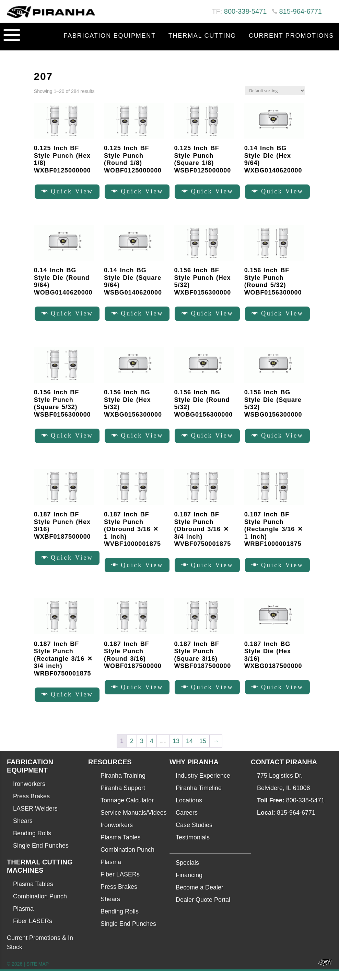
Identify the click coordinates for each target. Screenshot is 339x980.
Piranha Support (123, 797)
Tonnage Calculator (127, 809)
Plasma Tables (33, 893)
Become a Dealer (200, 896)
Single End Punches (41, 854)
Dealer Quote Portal (203, 909)
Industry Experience (203, 785)
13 (176, 750)
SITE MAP (38, 973)
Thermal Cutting (202, 36)
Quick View (74, 192)
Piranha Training (123, 785)
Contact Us (311, 53)
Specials (187, 872)
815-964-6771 (300, 11)
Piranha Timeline (199, 797)
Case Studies (194, 834)
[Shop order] (275, 91)
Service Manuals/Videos (134, 822)
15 (203, 750)
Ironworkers (29, 793)
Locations (189, 809)
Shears (23, 830)
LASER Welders (35, 817)
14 (189, 750)
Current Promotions (291, 36)
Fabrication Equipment (110, 36)
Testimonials (193, 846)
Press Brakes (31, 805)
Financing (189, 884)
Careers (187, 822)
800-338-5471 (246, 11)
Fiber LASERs (33, 930)
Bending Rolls (32, 842)
